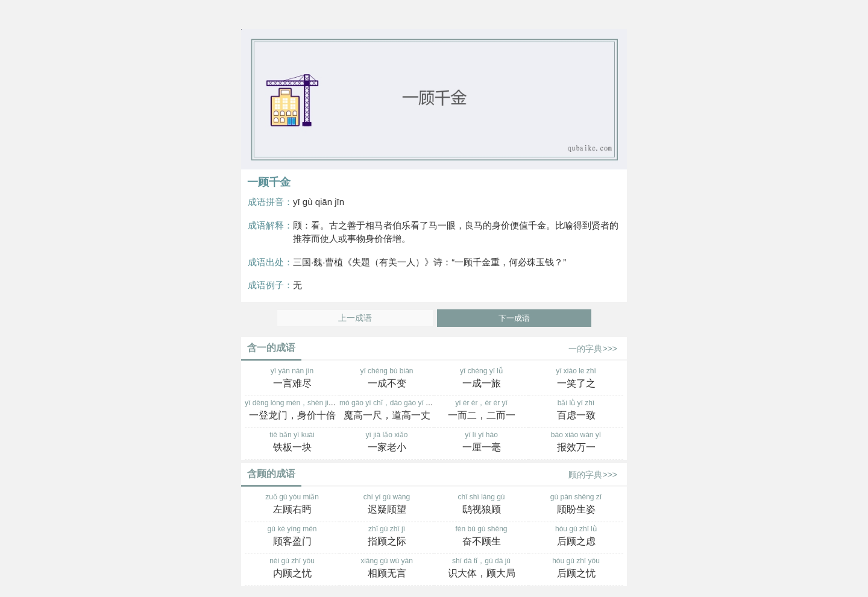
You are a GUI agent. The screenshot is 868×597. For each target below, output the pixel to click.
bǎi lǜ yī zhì (576, 411)
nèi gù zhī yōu (292, 569)
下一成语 (514, 318)
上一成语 (355, 318)
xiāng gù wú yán (387, 569)
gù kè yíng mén (292, 537)
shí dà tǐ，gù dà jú (481, 569)
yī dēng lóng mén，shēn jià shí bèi (300, 411)
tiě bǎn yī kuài (292, 443)
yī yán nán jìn (292, 379)
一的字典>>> (593, 349)
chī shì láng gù (481, 505)
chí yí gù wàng (387, 505)
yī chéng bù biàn (387, 379)
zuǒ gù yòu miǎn (292, 505)
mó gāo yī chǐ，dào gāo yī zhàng (392, 411)
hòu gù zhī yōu (576, 569)
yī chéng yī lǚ (481, 379)
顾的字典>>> (593, 475)
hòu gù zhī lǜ (576, 537)
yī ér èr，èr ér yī (481, 411)
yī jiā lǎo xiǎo (387, 443)
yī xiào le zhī (576, 379)
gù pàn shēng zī (576, 505)
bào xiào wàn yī (576, 443)
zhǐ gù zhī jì (387, 537)
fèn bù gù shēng (481, 537)
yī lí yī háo (481, 443)
